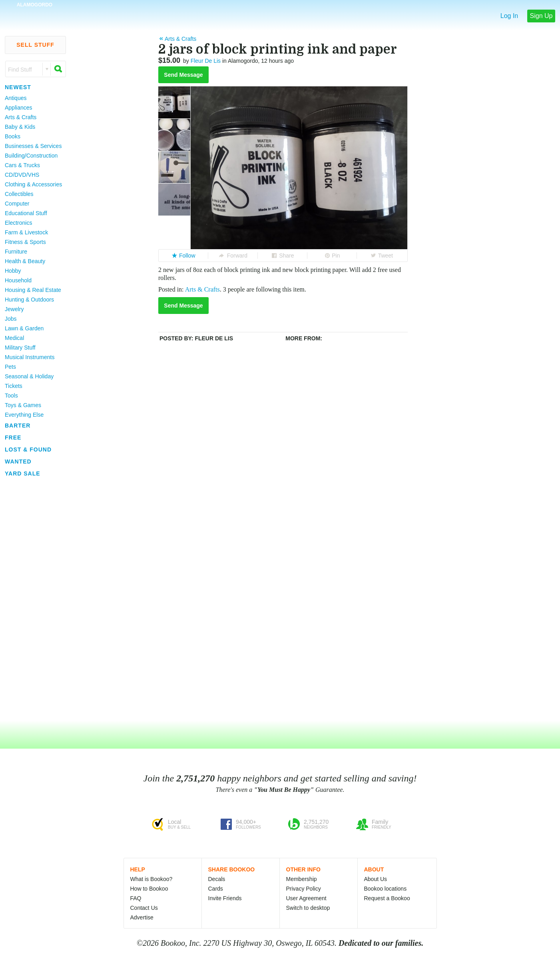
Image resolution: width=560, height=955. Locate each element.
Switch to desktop (308, 908)
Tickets (14, 386)
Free (13, 438)
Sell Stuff (35, 45)
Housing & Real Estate (33, 290)
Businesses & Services (33, 146)
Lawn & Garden (24, 328)
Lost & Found (28, 450)
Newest (18, 87)
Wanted (18, 462)
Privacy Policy (304, 889)
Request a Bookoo (387, 898)
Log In (509, 16)
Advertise (142, 917)
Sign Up (541, 16)
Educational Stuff (26, 213)
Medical (14, 338)
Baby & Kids (20, 127)
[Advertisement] (32, 599)
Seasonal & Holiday (29, 376)
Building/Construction (31, 156)
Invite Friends (225, 898)
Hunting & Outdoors (29, 300)
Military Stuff (20, 348)
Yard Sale (23, 474)
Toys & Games (23, 405)
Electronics (18, 223)
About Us (376, 879)
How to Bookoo (149, 889)
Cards (216, 889)
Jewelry (14, 309)
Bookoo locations (386, 889)
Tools (11, 396)
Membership (302, 879)
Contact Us (144, 908)
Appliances (19, 108)
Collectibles (19, 194)
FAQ (136, 898)
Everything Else (24, 415)
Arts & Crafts (21, 117)
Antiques (16, 98)
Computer (17, 204)
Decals (217, 879)
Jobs (11, 319)
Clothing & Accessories (33, 184)
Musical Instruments (30, 357)
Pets (10, 367)
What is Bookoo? (151, 879)
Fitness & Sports (25, 242)
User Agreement (306, 898)
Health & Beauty (25, 261)
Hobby (13, 271)
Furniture (16, 252)
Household (18, 280)
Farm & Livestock (26, 232)
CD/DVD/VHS (22, 175)
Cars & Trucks (22, 165)
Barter (18, 426)
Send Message (183, 75)
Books (13, 136)
